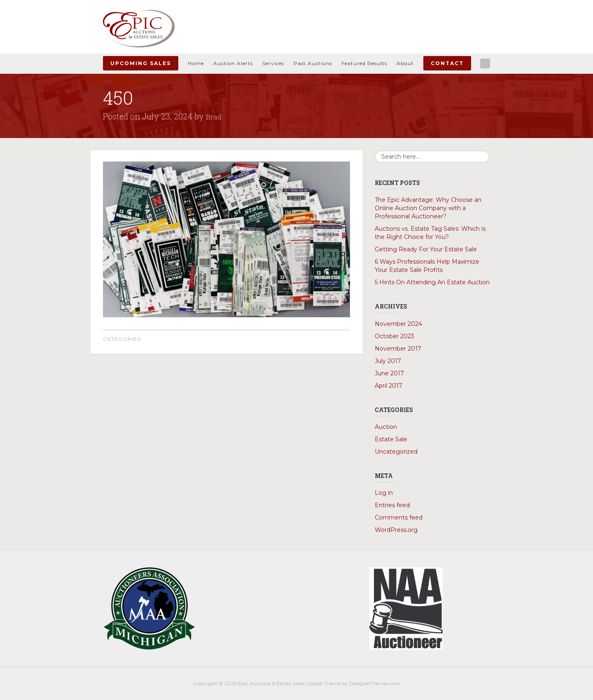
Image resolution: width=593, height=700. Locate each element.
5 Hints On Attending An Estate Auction (432, 282)
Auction (386, 426)
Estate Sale (391, 439)
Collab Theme (324, 683)
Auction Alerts (233, 63)
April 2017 (389, 385)
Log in (384, 492)
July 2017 (388, 361)
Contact (447, 63)
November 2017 (398, 348)
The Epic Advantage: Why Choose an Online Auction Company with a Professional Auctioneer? (428, 208)
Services (273, 63)
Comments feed (399, 517)
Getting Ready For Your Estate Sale (426, 249)
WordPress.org (396, 529)
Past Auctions (313, 63)
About (405, 63)
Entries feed (392, 505)
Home (196, 63)
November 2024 (398, 323)
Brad (215, 116)
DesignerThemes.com (375, 683)
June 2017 (389, 373)
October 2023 (395, 336)
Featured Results (364, 63)
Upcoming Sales (141, 63)
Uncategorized (396, 451)
